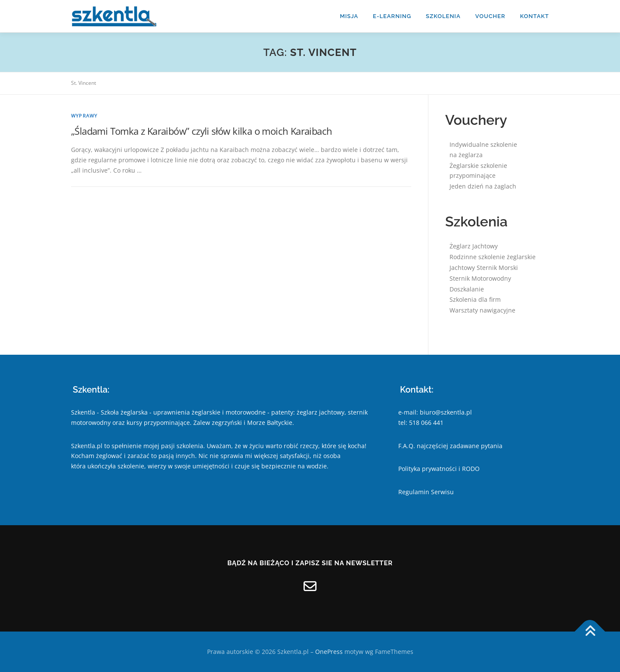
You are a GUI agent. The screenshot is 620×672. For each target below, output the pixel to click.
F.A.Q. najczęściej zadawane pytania (450, 446)
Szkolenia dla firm (475, 299)
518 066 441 (426, 423)
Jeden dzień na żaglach (483, 186)
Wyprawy (84, 116)
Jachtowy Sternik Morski (484, 268)
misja (349, 16)
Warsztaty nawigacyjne (482, 310)
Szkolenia (443, 16)
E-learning (392, 16)
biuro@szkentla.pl (446, 412)
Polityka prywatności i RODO (439, 469)
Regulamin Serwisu (426, 492)
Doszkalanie (467, 289)
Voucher (490, 16)
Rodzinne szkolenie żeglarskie (493, 257)
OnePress (329, 652)
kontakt (535, 16)
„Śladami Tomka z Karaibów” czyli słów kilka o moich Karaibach (201, 131)
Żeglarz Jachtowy (474, 246)
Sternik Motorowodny (480, 278)
